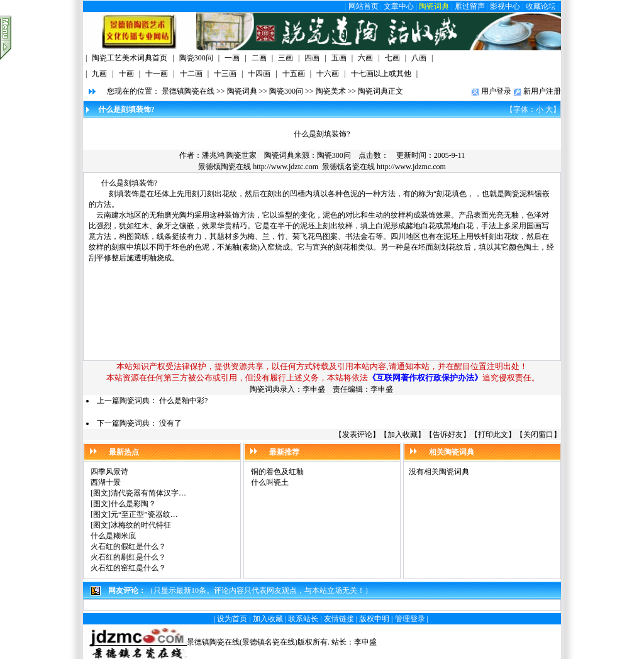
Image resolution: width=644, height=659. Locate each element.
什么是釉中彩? (183, 401)
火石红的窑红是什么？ (128, 568)
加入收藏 (402, 435)
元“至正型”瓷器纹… (144, 514)
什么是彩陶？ (133, 504)
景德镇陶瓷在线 (188, 91)
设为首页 (232, 619)
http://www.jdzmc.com (411, 167)
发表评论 (357, 435)
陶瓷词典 (434, 6)
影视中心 (505, 6)
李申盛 (365, 642)
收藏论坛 (541, 6)
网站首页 (364, 6)
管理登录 (410, 619)
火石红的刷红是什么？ (128, 557)
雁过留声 (470, 6)
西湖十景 (106, 482)
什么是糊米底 (113, 536)
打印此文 (493, 435)
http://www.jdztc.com (286, 167)
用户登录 (496, 91)
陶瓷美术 (331, 91)
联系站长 (303, 619)
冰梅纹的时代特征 (141, 525)
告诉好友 (448, 435)
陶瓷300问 (286, 91)
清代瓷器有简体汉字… (148, 493)
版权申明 (374, 619)
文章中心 (399, 6)
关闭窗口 (538, 435)
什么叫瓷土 (270, 482)
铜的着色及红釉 (277, 472)
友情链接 (339, 619)
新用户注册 (542, 91)
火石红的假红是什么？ (128, 546)
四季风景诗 (109, 472)
